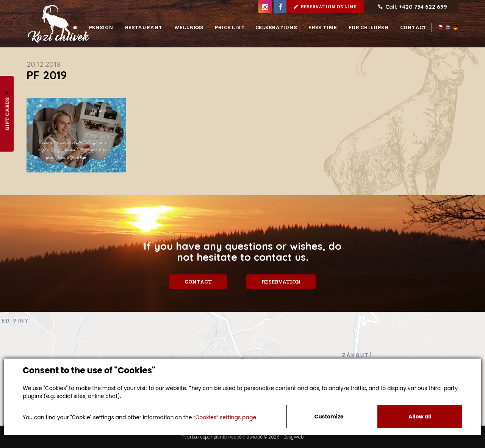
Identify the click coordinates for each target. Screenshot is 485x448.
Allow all (420, 417)
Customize (329, 417)
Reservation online (325, 6)
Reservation (282, 282)
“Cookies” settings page (225, 417)
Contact (198, 282)
